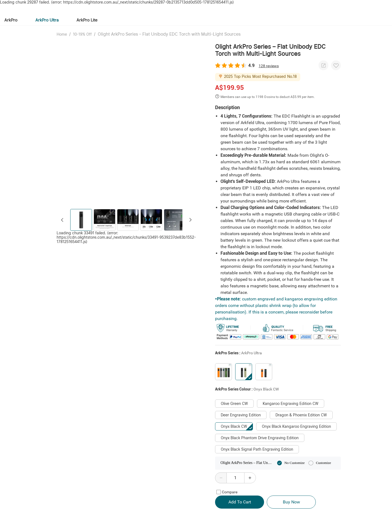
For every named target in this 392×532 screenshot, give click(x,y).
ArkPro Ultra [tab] (47, 29)
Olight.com (29, 5)
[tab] (79, 16)
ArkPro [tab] (11, 29)
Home (62, 43)
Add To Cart (240, 504)
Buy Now (291, 504)
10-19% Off (82, 43)
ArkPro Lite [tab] (87, 29)
